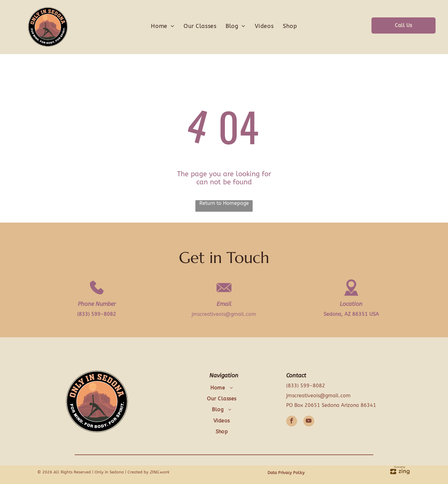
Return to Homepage (224, 203)
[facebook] (292, 422)
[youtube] (309, 422)
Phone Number (97, 304)
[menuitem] (163, 26)
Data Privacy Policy (286, 473)
